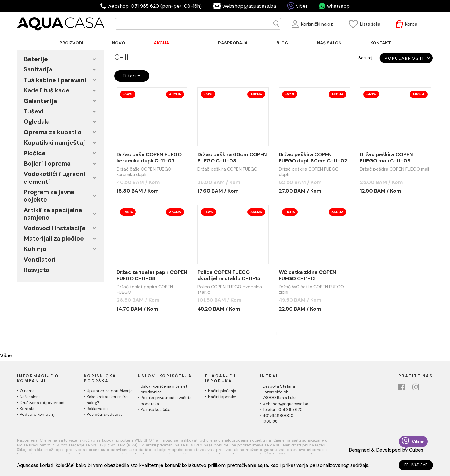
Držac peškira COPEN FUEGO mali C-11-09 (386, 158)
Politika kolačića (156, 409)
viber (302, 6)
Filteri (132, 76)
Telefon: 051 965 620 (283, 409)
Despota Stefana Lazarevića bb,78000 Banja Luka (280, 392)
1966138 (270, 421)
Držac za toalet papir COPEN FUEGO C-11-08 (152, 275)
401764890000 (278, 415)
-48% (371, 94)
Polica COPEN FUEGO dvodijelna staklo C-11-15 (229, 275)
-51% (208, 94)
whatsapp (338, 6)
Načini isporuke (222, 397)
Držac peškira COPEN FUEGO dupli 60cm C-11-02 (313, 158)
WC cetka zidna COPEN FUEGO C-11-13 (308, 275)
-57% (290, 94)
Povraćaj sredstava (105, 414)
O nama (27, 391)
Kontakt (27, 409)
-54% (128, 94)
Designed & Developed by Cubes (386, 450)
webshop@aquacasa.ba (249, 6)
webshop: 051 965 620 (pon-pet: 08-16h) (155, 6)
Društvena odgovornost (42, 403)
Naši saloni (30, 397)
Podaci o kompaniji (38, 414)
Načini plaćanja (222, 391)
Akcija (175, 94)
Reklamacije (98, 409)
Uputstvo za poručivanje (110, 391)
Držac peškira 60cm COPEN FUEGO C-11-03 (232, 158)
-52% (208, 212)
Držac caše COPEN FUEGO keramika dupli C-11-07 (149, 158)
